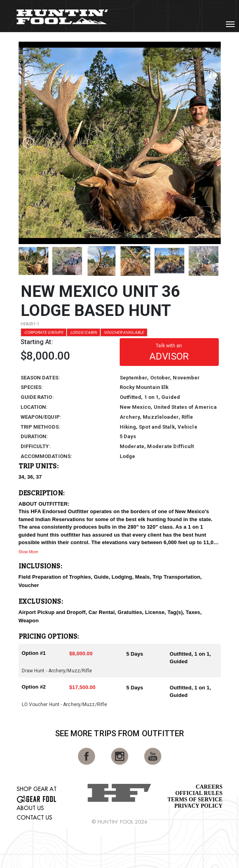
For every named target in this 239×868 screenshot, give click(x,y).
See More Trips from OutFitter (120, 733)
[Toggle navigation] (230, 24)
